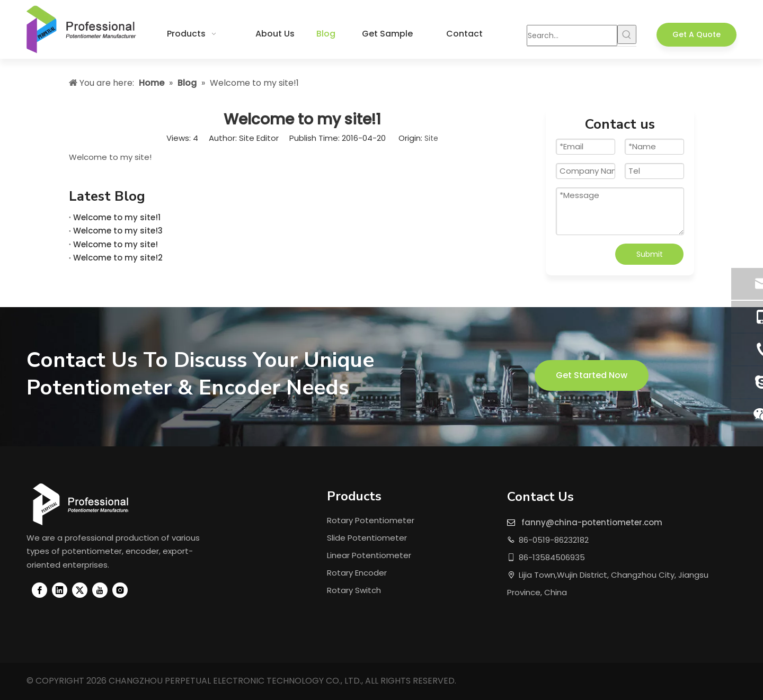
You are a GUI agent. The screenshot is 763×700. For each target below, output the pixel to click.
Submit (650, 254)
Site (431, 138)
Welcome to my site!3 (118, 231)
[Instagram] (120, 590)
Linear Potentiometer (369, 555)
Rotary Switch (354, 590)
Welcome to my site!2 (118, 258)
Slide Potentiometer (367, 538)
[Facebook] (39, 590)
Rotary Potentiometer (371, 520)
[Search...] (572, 35)
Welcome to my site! (116, 244)
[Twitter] (80, 590)
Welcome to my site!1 (117, 217)
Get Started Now (592, 375)
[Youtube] (100, 590)
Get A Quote (697, 34)
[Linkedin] (60, 590)
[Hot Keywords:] (627, 34)
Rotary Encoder (357, 573)
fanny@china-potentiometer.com (592, 522)
